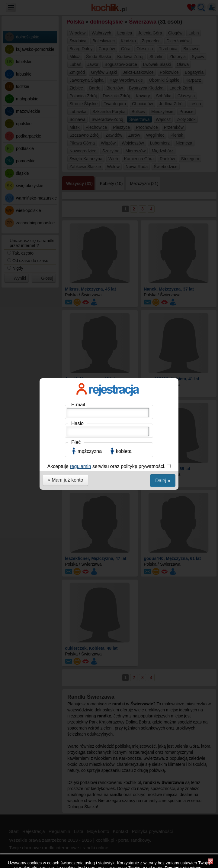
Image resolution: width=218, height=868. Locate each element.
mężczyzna (90, 136)
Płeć (76, 127)
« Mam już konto (65, 165)
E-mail (78, 90)
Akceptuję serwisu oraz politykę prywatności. (107, 151)
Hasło (77, 108)
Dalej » (163, 166)
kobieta (124, 136)
